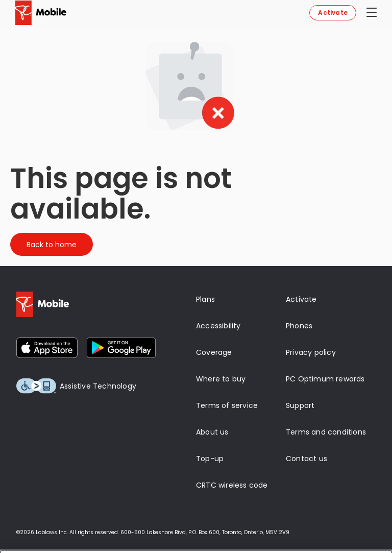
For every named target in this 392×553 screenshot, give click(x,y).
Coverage (214, 352)
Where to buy (221, 379)
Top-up (210, 459)
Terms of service (227, 405)
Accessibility (218, 326)
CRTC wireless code (232, 485)
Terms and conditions (326, 432)
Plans (205, 299)
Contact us (307, 459)
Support (300, 405)
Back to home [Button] (52, 245)
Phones (299, 326)
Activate (333, 13)
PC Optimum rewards (325, 379)
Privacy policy (311, 352)
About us (212, 432)
